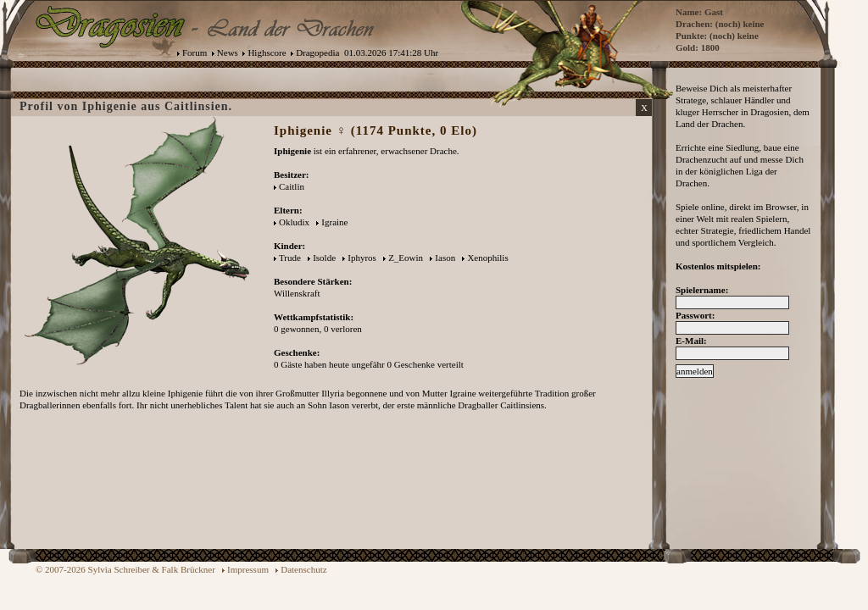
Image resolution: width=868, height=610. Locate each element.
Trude (290, 258)
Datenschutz (303, 569)
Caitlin (292, 186)
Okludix (294, 222)
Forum (195, 53)
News (228, 53)
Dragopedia (317, 53)
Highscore (267, 53)
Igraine (334, 222)
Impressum (248, 569)
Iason (445, 258)
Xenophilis (487, 258)
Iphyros (362, 258)
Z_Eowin (406, 258)
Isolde (324, 258)
